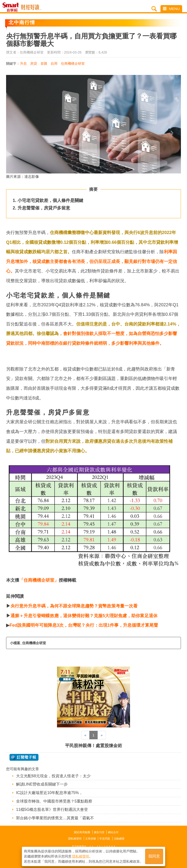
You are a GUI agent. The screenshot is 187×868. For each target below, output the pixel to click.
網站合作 (113, 832)
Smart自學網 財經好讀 (31, 7)
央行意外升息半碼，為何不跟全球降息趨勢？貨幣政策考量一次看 (74, 606)
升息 (23, 63)
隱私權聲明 (75, 839)
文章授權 (91, 839)
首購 (44, 63)
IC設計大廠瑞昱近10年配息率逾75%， (49, 793)
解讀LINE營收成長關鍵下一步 (42, 784)
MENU (171, 9)
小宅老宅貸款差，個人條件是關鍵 (50, 200)
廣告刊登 (99, 832)
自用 (54, 63)
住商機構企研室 (73, 63)
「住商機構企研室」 (39, 580)
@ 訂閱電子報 (24, 757)
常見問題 (105, 839)
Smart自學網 (12, 7)
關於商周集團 (82, 832)
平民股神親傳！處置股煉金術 (93, 746)
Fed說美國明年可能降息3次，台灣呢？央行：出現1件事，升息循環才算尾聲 (84, 625)
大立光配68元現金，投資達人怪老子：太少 (53, 776)
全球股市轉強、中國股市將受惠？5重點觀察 (54, 801)
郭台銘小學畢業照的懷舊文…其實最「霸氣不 (55, 818)
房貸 (34, 63)
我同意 (154, 856)
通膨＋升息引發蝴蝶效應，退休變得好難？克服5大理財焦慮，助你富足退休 (84, 616)
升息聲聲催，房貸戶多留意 (44, 208)
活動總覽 (119, 839)
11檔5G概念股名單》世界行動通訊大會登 (52, 809)
